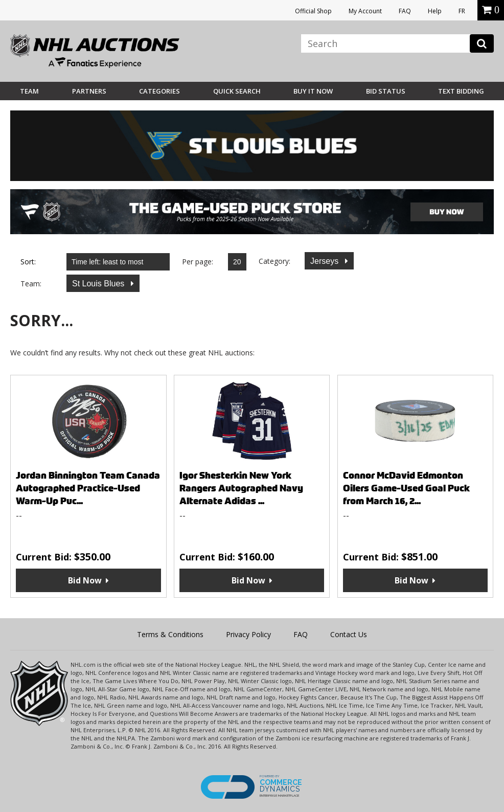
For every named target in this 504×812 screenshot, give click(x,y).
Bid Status (386, 91)
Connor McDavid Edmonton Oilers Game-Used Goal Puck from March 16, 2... (406, 488)
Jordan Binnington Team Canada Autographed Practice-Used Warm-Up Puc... (88, 488)
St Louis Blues (99, 284)
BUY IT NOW (313, 91)
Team (29, 91)
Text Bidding (461, 91)
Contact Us (349, 634)
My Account (365, 11)
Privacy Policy (248, 634)
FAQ (405, 11)
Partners (89, 91)
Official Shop (313, 11)
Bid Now (85, 580)
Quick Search (237, 91)
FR (462, 11)
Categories (159, 91)
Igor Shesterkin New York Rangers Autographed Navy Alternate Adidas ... (241, 488)
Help (435, 11)
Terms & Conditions (170, 634)
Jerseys (326, 261)
